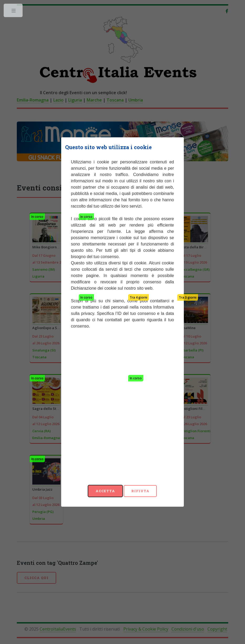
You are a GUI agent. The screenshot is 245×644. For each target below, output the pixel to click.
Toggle (14, 12)
